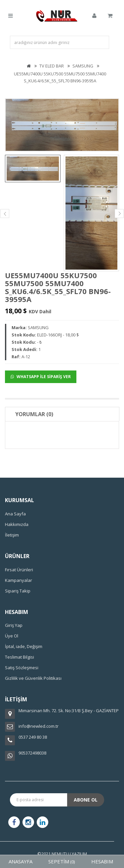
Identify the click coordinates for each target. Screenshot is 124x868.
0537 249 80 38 (33, 737)
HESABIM (102, 861)
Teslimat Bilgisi (20, 657)
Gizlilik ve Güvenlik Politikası (33, 678)
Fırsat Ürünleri (19, 570)
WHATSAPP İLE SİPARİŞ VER (41, 377)
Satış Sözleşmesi (22, 668)
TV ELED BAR (52, 66)
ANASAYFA (21, 861)
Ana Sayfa (15, 514)
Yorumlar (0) (34, 414)
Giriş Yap (14, 625)
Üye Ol (12, 636)
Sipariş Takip (18, 591)
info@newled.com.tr (39, 726)
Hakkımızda (17, 524)
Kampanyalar (19, 580)
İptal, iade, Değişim (24, 646)
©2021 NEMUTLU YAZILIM (62, 854)
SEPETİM (62, 861)
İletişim (12, 535)
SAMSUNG (83, 66)
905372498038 (32, 753)
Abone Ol (86, 800)
